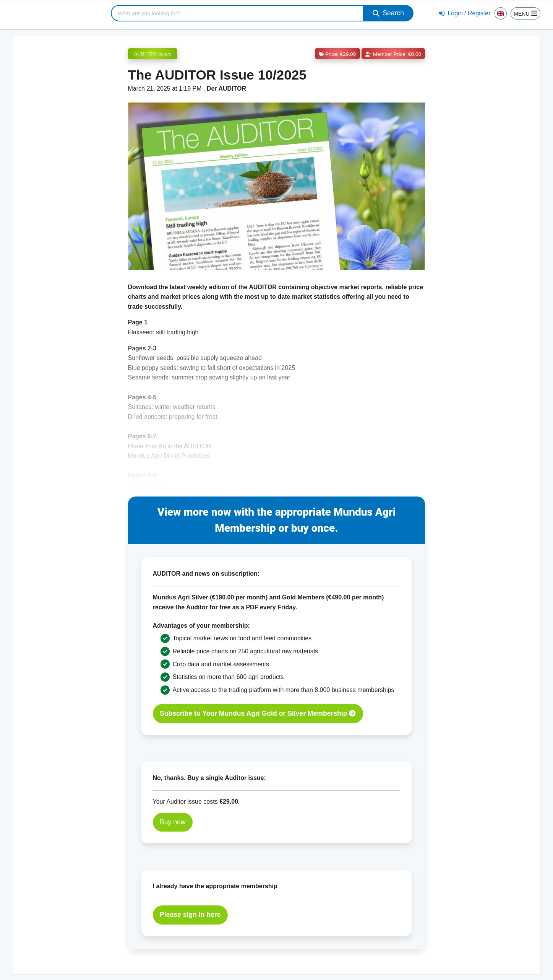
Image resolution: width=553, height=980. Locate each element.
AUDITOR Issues (153, 54)
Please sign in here (190, 915)
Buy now (173, 822)
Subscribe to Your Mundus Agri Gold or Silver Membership (258, 713)
